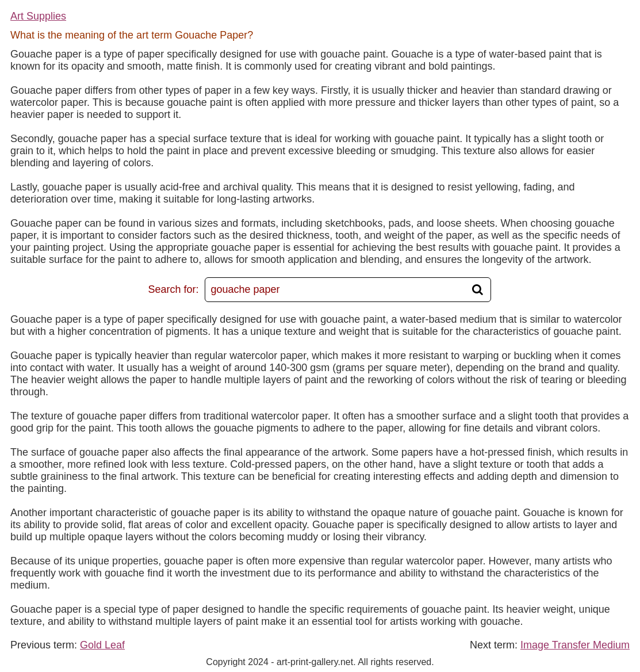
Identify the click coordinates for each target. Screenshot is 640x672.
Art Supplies (38, 16)
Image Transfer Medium (575, 645)
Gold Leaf (102, 645)
